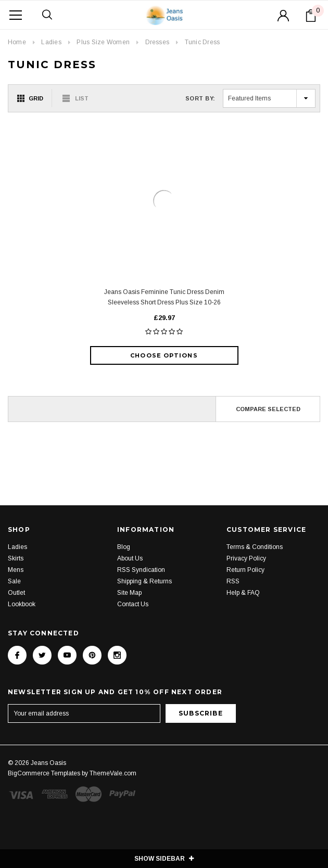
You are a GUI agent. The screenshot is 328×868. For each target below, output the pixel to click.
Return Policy (245, 570)
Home (17, 42)
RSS (233, 581)
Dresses (157, 42)
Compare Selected (268, 409)
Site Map (129, 593)
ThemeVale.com (113, 773)
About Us (130, 558)
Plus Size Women (103, 42)
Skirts (16, 558)
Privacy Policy (246, 558)
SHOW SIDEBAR (164, 859)
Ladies (51, 42)
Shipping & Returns (144, 581)
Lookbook (22, 604)
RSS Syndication (141, 570)
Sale (14, 581)
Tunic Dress (203, 42)
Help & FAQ (243, 593)
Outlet (16, 593)
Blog (124, 547)
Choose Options (164, 355)
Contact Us (133, 604)
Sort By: (200, 98)
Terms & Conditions (255, 547)
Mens (16, 570)
